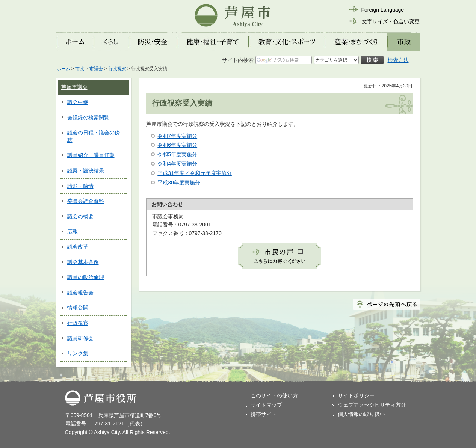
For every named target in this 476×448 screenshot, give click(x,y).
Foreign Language (383, 10)
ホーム (63, 69)
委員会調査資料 (86, 201)
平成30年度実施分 (179, 183)
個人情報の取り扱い (361, 414)
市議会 (96, 69)
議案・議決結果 (86, 170)
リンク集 (78, 353)
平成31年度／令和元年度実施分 (195, 173)
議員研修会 (80, 338)
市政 (80, 69)
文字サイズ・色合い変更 (391, 21)
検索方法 (398, 60)
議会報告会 (80, 293)
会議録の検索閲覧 (88, 118)
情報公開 (78, 308)
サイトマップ (266, 405)
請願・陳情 (80, 186)
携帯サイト (264, 414)
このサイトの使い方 (274, 395)
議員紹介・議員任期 (91, 155)
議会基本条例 (83, 262)
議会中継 (78, 102)
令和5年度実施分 (177, 154)
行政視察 (117, 69)
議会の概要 (80, 216)
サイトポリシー (356, 395)
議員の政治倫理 (86, 277)
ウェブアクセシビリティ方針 (372, 405)
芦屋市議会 (74, 87)
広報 (73, 231)
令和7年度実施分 (177, 136)
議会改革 (78, 247)
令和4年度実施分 (177, 164)
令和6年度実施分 (177, 145)
